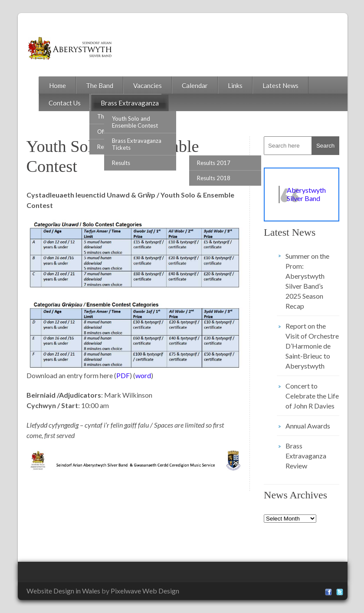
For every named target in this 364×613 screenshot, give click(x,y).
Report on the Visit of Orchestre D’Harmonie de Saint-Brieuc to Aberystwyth (312, 346)
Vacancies (148, 86)
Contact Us (65, 103)
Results (121, 163)
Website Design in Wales (63, 591)
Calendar (195, 86)
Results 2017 (214, 163)
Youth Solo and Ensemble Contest (135, 122)
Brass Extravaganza (130, 103)
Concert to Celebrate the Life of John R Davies (312, 396)
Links (235, 86)
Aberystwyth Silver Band (306, 194)
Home (57, 86)
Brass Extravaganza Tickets (137, 144)
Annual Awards (308, 426)
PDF (123, 375)
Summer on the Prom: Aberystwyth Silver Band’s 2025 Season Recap (307, 281)
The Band (100, 86)
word (143, 375)
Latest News (280, 86)
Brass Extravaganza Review (306, 456)
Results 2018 (214, 178)
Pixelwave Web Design (145, 591)
